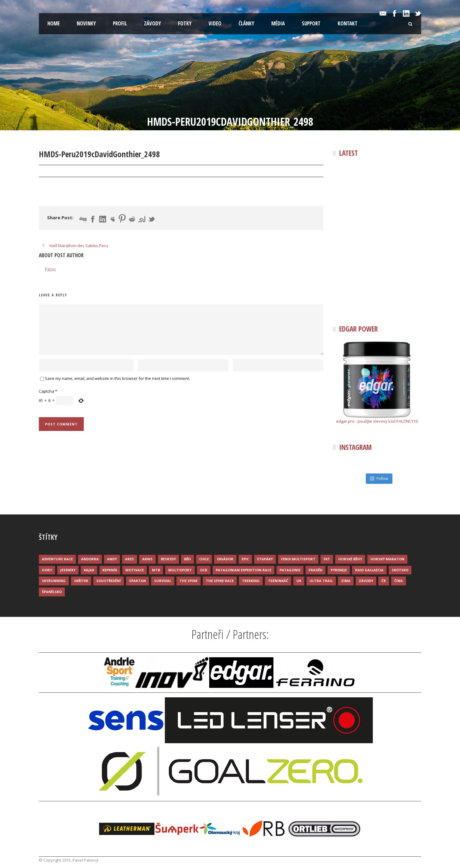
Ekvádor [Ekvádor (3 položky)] (225, 559)
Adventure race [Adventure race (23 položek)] (57, 559)
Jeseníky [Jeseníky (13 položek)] (68, 570)
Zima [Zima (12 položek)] (346, 581)
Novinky (86, 23)
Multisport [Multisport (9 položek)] (180, 570)
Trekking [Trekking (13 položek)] (251, 581)
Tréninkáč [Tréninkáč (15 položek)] (278, 581)
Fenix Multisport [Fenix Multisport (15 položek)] (298, 559)
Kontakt (348, 23)
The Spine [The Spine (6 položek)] (189, 581)
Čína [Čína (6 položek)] (399, 581)
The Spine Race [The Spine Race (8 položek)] (220, 581)
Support (311, 23)
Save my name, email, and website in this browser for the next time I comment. (117, 378)
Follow (379, 478)
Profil (120, 23)
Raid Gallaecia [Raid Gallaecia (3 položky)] (369, 570)
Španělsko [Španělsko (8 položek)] (52, 592)
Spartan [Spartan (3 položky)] (137, 581)
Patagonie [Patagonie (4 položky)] (290, 570)
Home (54, 23)
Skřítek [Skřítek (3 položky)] (81, 581)
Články (246, 23)
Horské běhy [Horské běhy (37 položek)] (350, 559)
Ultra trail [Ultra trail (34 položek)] (321, 581)
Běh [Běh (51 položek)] (187, 559)
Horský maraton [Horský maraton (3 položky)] (387, 559)
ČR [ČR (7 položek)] (384, 581)
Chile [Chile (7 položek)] (204, 559)
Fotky (185, 23)
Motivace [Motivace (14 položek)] (135, 570)
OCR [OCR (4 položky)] (204, 570)
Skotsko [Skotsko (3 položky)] (400, 570)
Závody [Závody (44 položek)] (366, 581)
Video (215, 23)
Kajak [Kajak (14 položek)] (89, 570)
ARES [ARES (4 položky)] (130, 559)
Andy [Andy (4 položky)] (112, 559)
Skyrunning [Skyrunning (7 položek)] (54, 581)
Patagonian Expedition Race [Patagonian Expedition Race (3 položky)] (243, 570)
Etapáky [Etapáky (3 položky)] (265, 559)
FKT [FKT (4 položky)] (327, 559)
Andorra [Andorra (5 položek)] (90, 559)
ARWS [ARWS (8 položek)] (147, 559)
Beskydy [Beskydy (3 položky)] (168, 559)
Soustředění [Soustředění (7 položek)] (109, 581)
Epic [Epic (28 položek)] (245, 559)
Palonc (85, 171)
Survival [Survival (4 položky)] (163, 581)
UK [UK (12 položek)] (299, 581)
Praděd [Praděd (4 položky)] (315, 570)
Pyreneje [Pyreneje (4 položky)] (339, 570)
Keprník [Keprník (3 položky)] (110, 570)
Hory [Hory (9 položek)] (47, 570)
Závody (152, 23)
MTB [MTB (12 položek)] (156, 570)
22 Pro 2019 (56, 171)
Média (278, 23)
